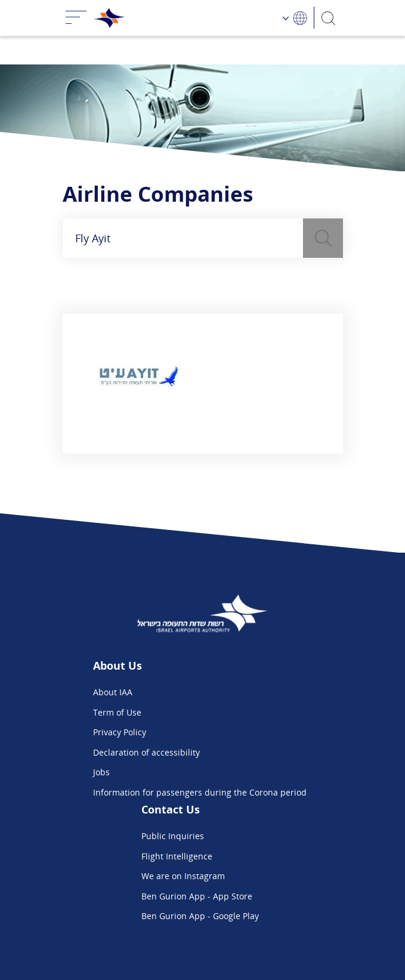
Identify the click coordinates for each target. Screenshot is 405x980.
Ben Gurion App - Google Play (200, 916)
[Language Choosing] (295, 18)
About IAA (113, 692)
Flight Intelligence (177, 856)
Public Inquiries (173, 836)
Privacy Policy (120, 732)
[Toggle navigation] (76, 18)
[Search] (328, 18)
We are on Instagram (183, 876)
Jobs (101, 772)
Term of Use (117, 712)
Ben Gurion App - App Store (197, 896)
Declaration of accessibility (146, 752)
